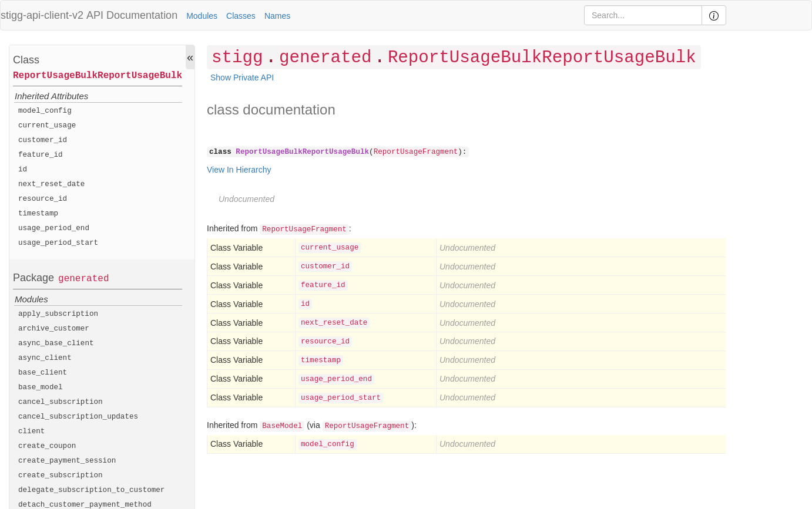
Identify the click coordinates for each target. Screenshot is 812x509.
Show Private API (242, 77)
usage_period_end (54, 228)
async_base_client (56, 343)
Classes (241, 16)
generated (83, 279)
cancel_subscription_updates (78, 417)
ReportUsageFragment (416, 152)
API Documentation (132, 15)
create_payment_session (67, 461)
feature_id (41, 155)
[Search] (643, 15)
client (31, 432)
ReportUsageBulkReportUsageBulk (98, 76)
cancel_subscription (61, 402)
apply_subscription (58, 314)
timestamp (38, 214)
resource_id (43, 199)
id (23, 170)
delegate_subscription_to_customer (91, 490)
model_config (45, 111)
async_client (45, 358)
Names (277, 16)
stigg (237, 58)
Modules (202, 16)
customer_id (43, 140)
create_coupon (47, 446)
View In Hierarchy (239, 170)
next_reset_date (51, 184)
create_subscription (61, 476)
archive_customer (54, 329)
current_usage (47, 126)
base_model (41, 387)
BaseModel (282, 426)
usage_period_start (58, 243)
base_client (43, 373)
